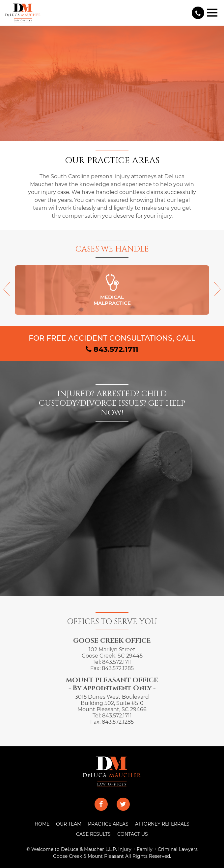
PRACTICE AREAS (108, 824)
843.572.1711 (112, 349)
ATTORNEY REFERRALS (162, 824)
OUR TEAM (69, 824)
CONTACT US (133, 834)
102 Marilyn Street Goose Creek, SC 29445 (112, 653)
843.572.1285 (118, 668)
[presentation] (7, 293)
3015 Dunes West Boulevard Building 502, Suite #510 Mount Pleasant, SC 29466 (112, 703)
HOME (42, 824)
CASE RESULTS (93, 834)
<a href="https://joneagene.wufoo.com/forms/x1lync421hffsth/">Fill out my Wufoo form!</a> (112, 500)
